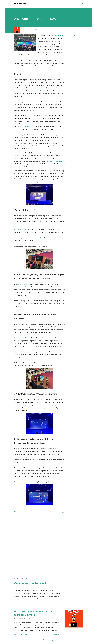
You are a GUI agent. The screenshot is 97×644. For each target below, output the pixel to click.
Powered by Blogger (49, 640)
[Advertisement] (37, 560)
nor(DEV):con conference (37, 91)
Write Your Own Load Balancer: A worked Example (35, 613)
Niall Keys (25, 338)
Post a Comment (23, 634)
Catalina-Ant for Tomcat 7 (30, 583)
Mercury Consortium (24, 284)
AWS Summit (60, 36)
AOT (40, 238)
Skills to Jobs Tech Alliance (54, 161)
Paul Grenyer (20, 4)
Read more (57, 603)
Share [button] (74, 35)
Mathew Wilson (19, 229)
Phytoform (34, 124)
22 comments (22, 603)
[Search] (77, 4)
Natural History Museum (27, 127)
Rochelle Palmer (19, 153)
